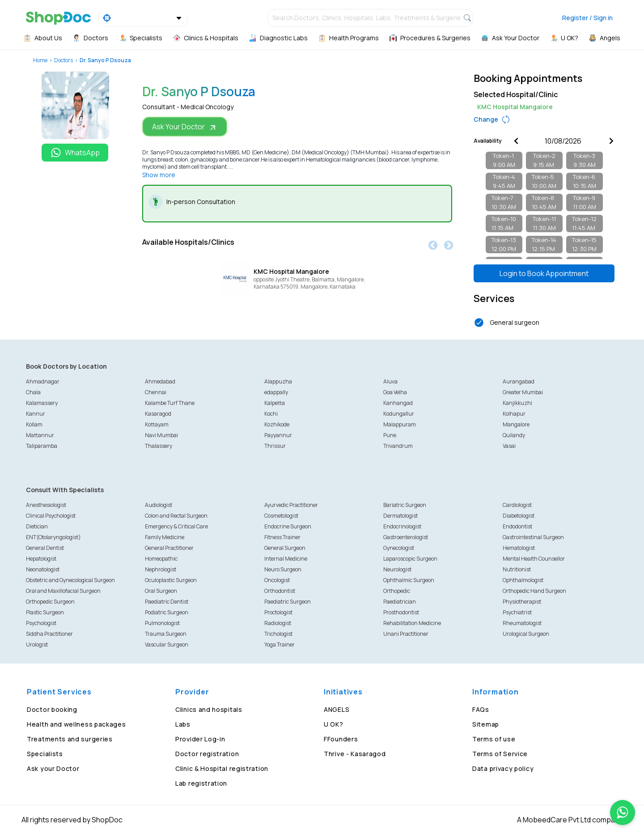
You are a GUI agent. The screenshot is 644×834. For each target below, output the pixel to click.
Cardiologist (517, 505)
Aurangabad (519, 381)
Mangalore (516, 424)
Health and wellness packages (76, 724)
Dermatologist (400, 516)
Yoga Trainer (280, 645)
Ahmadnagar (43, 381)
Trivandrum (398, 446)
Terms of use (494, 739)
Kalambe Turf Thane (170, 403)
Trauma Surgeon (166, 634)
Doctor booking (52, 709)
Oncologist (277, 580)
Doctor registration (207, 754)
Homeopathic (161, 559)
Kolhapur (514, 414)
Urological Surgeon (526, 634)
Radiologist (278, 623)
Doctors (64, 60)
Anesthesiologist (46, 505)
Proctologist (278, 612)
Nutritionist (517, 569)
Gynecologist (399, 548)
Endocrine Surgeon (288, 526)
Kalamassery (42, 403)
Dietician (37, 526)
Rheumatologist (522, 623)
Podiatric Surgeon (167, 612)
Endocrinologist (402, 526)
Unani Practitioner (406, 634)
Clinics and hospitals (209, 709)
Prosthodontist (401, 612)
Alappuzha (278, 381)
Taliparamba (42, 446)
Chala (33, 392)
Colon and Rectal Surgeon (176, 516)
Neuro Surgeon (283, 569)
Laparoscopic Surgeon (410, 559)
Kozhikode (277, 424)
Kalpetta (275, 403)
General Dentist (45, 548)
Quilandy (514, 435)
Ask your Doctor (53, 768)
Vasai (509, 446)
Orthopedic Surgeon (50, 602)
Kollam (34, 424)
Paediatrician (400, 602)
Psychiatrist (517, 612)
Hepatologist (41, 559)
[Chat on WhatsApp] (623, 813)
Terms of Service (500, 754)
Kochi (271, 414)
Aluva (390, 381)
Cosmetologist (281, 516)
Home (40, 60)
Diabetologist (519, 516)
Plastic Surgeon (45, 612)
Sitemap (486, 724)
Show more (159, 175)
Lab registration (201, 783)
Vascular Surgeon (167, 645)
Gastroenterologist (406, 537)
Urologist (37, 645)
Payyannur (278, 435)
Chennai (156, 392)
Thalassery (159, 446)
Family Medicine (165, 537)
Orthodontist (280, 591)
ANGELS (337, 709)
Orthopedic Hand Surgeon (534, 591)
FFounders (341, 739)
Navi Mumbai (161, 435)
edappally (276, 392)
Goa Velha (395, 392)
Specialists (45, 754)
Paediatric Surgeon (288, 602)
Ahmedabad (160, 381)
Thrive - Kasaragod (355, 754)
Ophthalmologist (523, 580)
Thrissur (275, 446)
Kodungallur (399, 414)
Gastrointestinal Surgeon (533, 537)
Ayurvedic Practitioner (291, 505)
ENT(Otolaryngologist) (53, 537)
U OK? (334, 724)
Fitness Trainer (282, 537)
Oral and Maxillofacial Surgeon (63, 591)
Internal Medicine (286, 559)
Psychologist (41, 623)
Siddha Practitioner (49, 634)
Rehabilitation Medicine (412, 623)
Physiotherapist (522, 602)
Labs (183, 724)
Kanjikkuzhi (517, 403)
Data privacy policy (503, 768)
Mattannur (40, 435)
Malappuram (400, 424)
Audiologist (159, 505)
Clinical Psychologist (51, 516)
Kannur (36, 414)
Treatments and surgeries (70, 739)
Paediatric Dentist (167, 602)
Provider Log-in (200, 739)
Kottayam (157, 424)
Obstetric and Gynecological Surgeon (70, 580)
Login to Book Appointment (544, 273)
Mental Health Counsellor (534, 559)
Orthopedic (397, 591)
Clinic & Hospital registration (222, 768)
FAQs (481, 709)
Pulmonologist (162, 623)
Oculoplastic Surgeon (171, 580)
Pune (390, 435)
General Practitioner (169, 548)
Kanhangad (398, 403)
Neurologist (397, 569)
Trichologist (278, 634)
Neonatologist (43, 569)
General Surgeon (285, 548)
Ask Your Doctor (185, 127)
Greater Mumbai (523, 392)
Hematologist (519, 548)
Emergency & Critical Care (176, 526)
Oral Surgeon (161, 591)
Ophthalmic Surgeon (409, 580)
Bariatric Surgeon (405, 505)
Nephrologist (161, 569)
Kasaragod (158, 414)
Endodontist (517, 526)
